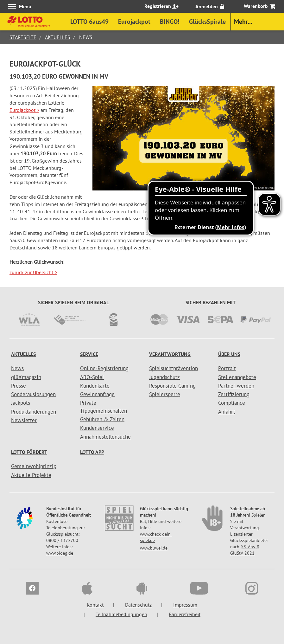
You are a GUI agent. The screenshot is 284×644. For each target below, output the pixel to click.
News (17, 368)
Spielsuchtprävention (174, 368)
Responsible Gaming (172, 386)
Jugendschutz (164, 377)
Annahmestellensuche (105, 437)
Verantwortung (170, 354)
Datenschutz (138, 605)
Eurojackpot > (24, 110)
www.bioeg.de (60, 553)
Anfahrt (227, 412)
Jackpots (21, 403)
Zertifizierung (234, 394)
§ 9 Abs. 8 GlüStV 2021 (245, 550)
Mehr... (243, 22)
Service (89, 354)
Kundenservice (97, 428)
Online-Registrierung (104, 368)
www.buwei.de (154, 548)
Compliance (232, 403)
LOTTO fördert (29, 452)
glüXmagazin (26, 377)
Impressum (185, 605)
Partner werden (236, 386)
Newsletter (24, 420)
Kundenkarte (95, 386)
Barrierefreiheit (185, 614)
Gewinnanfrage (97, 394)
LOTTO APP (92, 452)
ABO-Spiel (92, 377)
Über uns (229, 354)
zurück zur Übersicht (33, 272)
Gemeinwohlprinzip (34, 466)
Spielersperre (165, 394)
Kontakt (95, 605)
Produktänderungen (34, 412)
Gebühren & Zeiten (102, 419)
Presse (19, 386)
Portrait (227, 368)
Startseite (23, 37)
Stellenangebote (237, 377)
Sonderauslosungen (33, 394)
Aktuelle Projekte (31, 475)
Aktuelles (58, 37)
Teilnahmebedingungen (121, 614)
